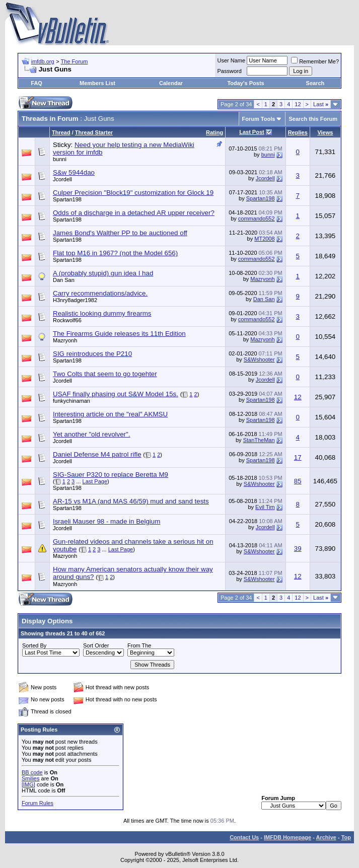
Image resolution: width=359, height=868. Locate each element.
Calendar (171, 83)
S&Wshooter (259, 359)
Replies (298, 132)
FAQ (37, 83)
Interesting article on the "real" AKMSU (110, 414)
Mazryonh (262, 279)
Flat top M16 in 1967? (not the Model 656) (115, 253)
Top (346, 837)
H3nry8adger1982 (75, 300)
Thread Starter (94, 132)
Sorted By (34, 645)
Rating (214, 132)
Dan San (64, 280)
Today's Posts (245, 83)
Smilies (30, 778)
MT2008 (264, 239)
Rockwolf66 (67, 320)
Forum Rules (38, 803)
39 (298, 549)
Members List (97, 83)
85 (298, 481)
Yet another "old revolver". (91, 434)
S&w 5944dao (74, 172)
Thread (61, 132)
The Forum (75, 61)
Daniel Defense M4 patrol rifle (97, 454)
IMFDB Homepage (288, 837)
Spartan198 (67, 199)
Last (321, 104)
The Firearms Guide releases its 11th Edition (119, 334)
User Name (232, 60)
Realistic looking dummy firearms (102, 313)
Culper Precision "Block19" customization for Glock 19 (133, 193)
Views (325, 132)
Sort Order (96, 645)
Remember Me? (315, 61)
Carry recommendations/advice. (100, 293)
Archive (326, 837)
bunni (60, 159)
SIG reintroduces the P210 (92, 354)
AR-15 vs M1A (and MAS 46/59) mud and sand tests (131, 501)
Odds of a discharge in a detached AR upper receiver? (134, 213)
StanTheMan (259, 440)
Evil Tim (265, 507)
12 (298, 104)
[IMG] (28, 784)
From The (139, 645)
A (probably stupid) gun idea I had (103, 273)
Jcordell (62, 179)
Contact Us (244, 837)
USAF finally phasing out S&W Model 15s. (116, 394)
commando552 (257, 219)
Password (230, 71)
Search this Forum (313, 119)
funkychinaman (71, 401)
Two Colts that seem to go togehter (105, 374)
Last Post (252, 132)
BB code (32, 772)
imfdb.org (43, 61)
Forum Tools (259, 119)
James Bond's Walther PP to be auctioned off (120, 233)
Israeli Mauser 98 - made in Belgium (106, 521)
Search (315, 83)
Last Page (95, 481)
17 (298, 457)
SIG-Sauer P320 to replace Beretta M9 (111, 475)
